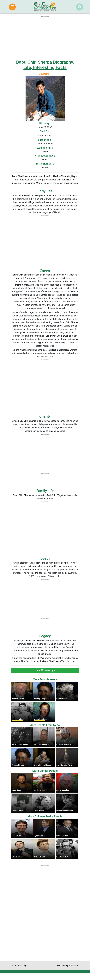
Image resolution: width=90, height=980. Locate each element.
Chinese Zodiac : (45, 156)
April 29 (42, 136)
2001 (49, 136)
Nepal (51, 144)
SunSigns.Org (20, 966)
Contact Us (74, 966)
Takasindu (42, 144)
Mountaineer (45, 74)
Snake (45, 160)
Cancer (45, 152)
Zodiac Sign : (45, 148)
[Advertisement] (45, 934)
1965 (50, 127)
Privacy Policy (63, 966)
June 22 (42, 127)
